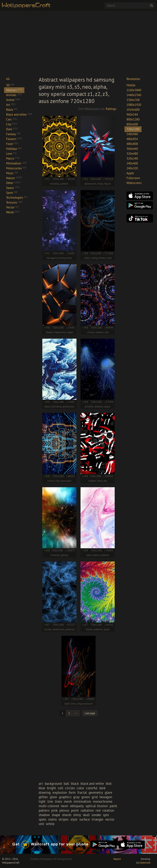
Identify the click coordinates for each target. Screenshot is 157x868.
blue (42, 788)
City (11, 124)
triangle (98, 819)
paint (113, 806)
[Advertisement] (78, 44)
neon (64, 806)
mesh (68, 801)
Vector (13, 207)
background (53, 784)
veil (41, 824)
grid (95, 797)
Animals (14, 95)
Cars (12, 119)
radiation (87, 810)
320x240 (132, 158)
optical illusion (97, 806)
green (86, 797)
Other (13, 183)
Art (11, 105)
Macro (13, 158)
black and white (92, 784)
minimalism (82, 801)
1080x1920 (134, 105)
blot (109, 784)
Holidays (14, 149)
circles (70, 788)
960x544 (132, 114)
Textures (14, 202)
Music (12, 173)
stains (52, 819)
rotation (108, 810)
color (80, 788)
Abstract (14, 90)
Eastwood (145, 863)
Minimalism (16, 163)
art (41, 784)
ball (66, 784)
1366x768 (133, 100)
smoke (96, 815)
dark (102, 788)
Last (90, 713)
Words (13, 212)
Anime (13, 100)
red (98, 810)
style (74, 819)
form (72, 792)
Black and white (19, 114)
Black (12, 110)
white (50, 824)
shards (67, 815)
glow (53, 797)
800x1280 (133, 119)
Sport (12, 193)
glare (108, 792)
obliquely (77, 806)
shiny (77, 815)
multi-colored (49, 806)
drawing (45, 792)
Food (12, 144)
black (75, 784)
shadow (44, 815)
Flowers (14, 139)
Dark (12, 129)
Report (117, 859)
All (8, 79)
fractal (82, 792)
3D (10, 85)
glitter (43, 797)
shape (56, 815)
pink (54, 810)
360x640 (132, 149)
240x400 (132, 163)
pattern (44, 810)
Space (13, 188)
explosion (60, 792)
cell (61, 788)
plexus (64, 810)
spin (106, 815)
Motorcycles (16, 168)
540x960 (132, 134)
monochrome (103, 801)
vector (110, 819)
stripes (64, 819)
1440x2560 (134, 95)
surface (85, 819)
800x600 (132, 124)
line (50, 801)
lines (58, 801)
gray (76, 797)
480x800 (132, 144)
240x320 (132, 168)
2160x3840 (134, 90)
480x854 (132, 139)
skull (86, 815)
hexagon (106, 797)
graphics (65, 797)
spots (43, 819)
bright (51, 788)
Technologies (17, 198)
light (42, 801)
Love (11, 154)
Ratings (111, 109)
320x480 (132, 154)
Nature (14, 178)
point (75, 810)
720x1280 (133, 129)
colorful (92, 788)
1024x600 (133, 110)
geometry (96, 792)
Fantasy (13, 134)
